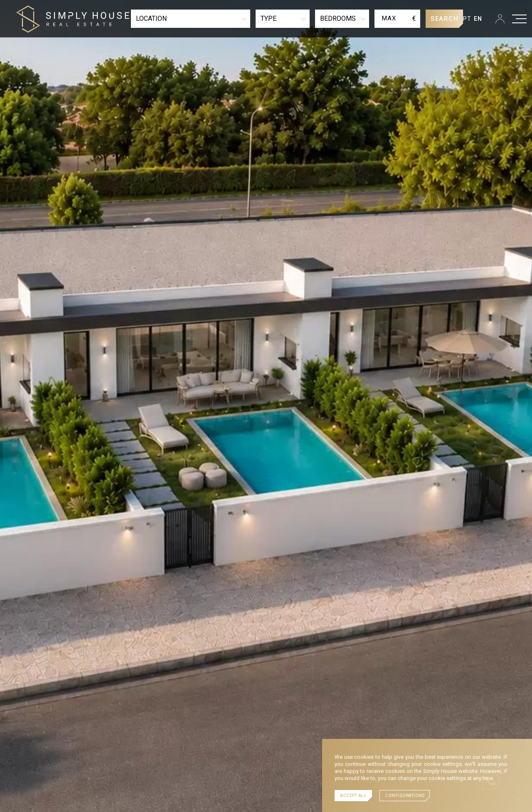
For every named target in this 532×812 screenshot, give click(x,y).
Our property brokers (119, 728)
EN (478, 19)
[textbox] (191, 19)
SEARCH (445, 19)
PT (467, 19)
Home (73, 728)
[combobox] (191, 19)
